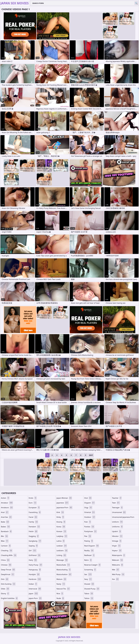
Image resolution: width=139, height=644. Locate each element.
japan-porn (35, 598)
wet (116, 570)
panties (89, 527)
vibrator (117, 536)
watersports (119, 555)
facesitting (35, 512)
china (5, 560)
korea (61, 527)
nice (60, 594)
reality (89, 551)
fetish (33, 531)
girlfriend (35, 555)
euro (33, 503)
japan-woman (64, 498)
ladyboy (62, 536)
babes (6, 527)
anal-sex (7, 517)
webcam (118, 560)
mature (61, 579)
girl (33, 551)
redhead (90, 555)
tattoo (89, 598)
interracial (35, 589)
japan (34, 594)
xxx (115, 579)
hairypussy (35, 570)
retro (88, 560)
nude (60, 598)
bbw (5, 541)
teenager (117, 508)
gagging (34, 536)
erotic (33, 498)
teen (116, 503)
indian (33, 584)
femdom (34, 527)
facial (33, 517)
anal (5, 512)
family (33, 522)
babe (5, 522)
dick (5, 579)
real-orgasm (92, 546)
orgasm (90, 503)
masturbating (64, 570)
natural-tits (63, 589)
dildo (5, 589)
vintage (117, 541)
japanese (63, 503)
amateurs (7, 508)
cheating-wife (9, 555)
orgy (88, 508)
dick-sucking (8, 584)
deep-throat (8, 570)
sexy (88, 579)
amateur (7, 503)
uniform (117, 522)
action (5, 498)
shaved (89, 584)
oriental (90, 512)
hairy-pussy (36, 565)
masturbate (63, 565)
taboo (89, 594)
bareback (6, 531)
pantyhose (91, 531)
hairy (33, 560)
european (34, 508)
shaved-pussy (92, 589)
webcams (118, 565)
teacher (117, 498)
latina (61, 541)
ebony (5, 594)
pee (88, 536)
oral (88, 498)
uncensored (119, 512)
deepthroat (8, 574)
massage (62, 560)
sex (88, 574)
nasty (61, 584)
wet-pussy (118, 574)
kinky (60, 517)
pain (88, 522)
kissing (61, 522)
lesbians (62, 551)
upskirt (117, 531)
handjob (34, 574)
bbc (5, 536)
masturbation (64, 574)
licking (61, 555)
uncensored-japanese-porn (123, 518)
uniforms (117, 527)
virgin (116, 546)
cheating (7, 551)
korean (61, 531)
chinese (6, 565)
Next (91, 455)
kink (60, 512)
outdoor (90, 517)
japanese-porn (64, 508)
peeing (89, 541)
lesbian (62, 546)
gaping (33, 546)
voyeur (117, 551)
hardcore (35, 579)
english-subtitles (9, 598)
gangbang (35, 541)
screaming (90, 570)
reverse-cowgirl (93, 565)
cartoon (6, 546)
